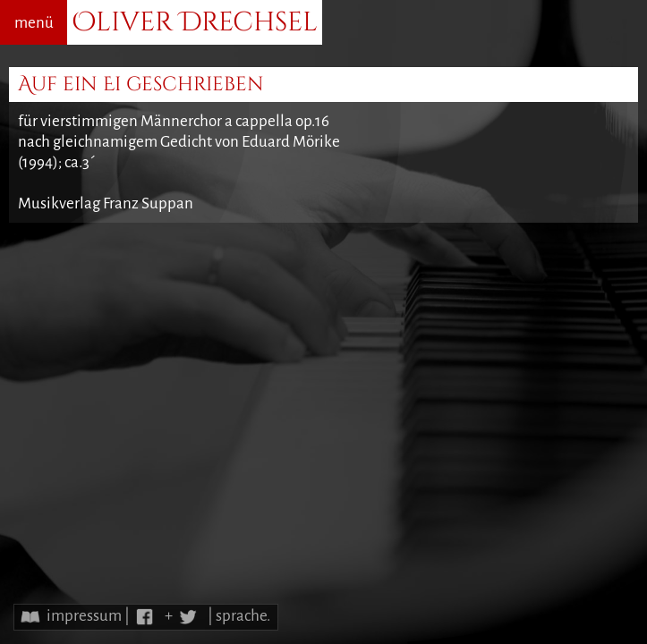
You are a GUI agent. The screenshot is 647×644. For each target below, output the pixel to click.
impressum (84, 616)
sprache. (243, 616)
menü (34, 23)
